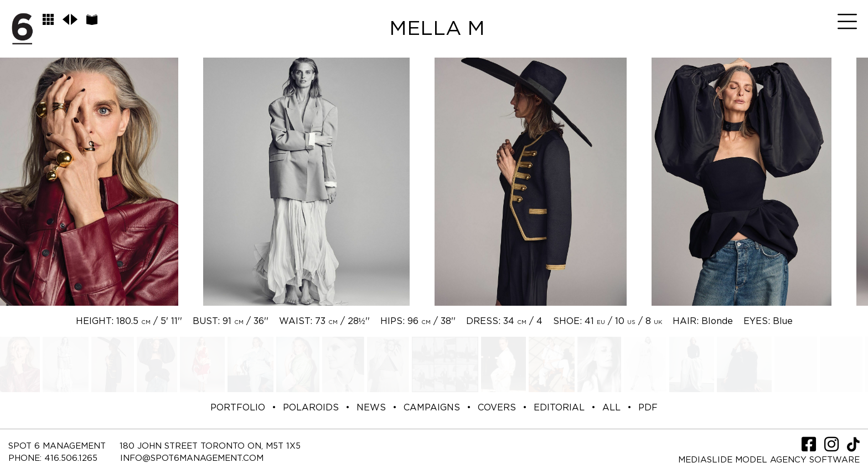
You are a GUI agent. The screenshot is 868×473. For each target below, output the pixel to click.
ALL (611, 408)
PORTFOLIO (238, 408)
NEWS (371, 408)
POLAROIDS (311, 408)
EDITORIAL (559, 408)
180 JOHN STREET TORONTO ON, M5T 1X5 (210, 446)
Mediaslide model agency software (769, 460)
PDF (648, 408)
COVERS (497, 408)
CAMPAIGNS (432, 408)
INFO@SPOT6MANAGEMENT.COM (192, 458)
